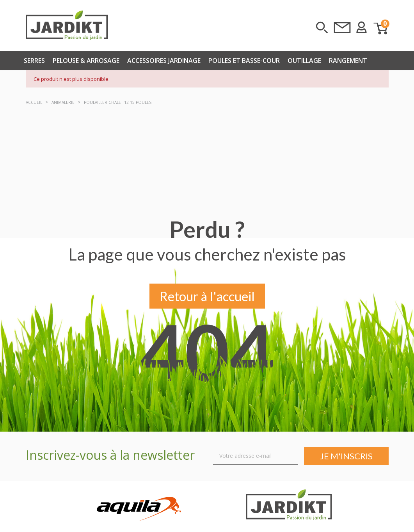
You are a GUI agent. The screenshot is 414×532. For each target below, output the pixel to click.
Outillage (304, 61)
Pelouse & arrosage (86, 61)
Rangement (348, 61)
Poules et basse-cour (244, 61)
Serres (34, 61)
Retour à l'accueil (207, 297)
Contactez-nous (342, 27)
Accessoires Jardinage (164, 61)
